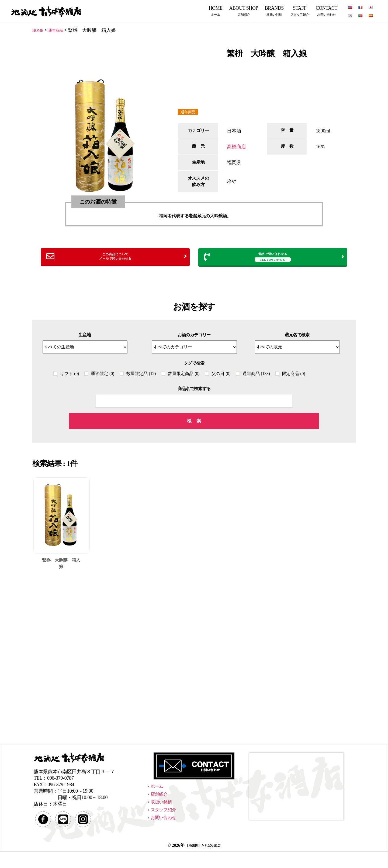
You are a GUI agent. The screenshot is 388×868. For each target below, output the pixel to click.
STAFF (300, 11)
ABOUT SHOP (244, 11)
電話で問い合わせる (274, 259)
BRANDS (274, 11)
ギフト (70, 378)
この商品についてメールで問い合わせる (117, 258)
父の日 (221, 378)
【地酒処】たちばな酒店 (203, 862)
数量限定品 (141, 378)
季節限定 (103, 378)
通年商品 (190, 112)
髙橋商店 (236, 148)
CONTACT (327, 11)
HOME (216, 11)
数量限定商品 (184, 378)
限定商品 (294, 378)
